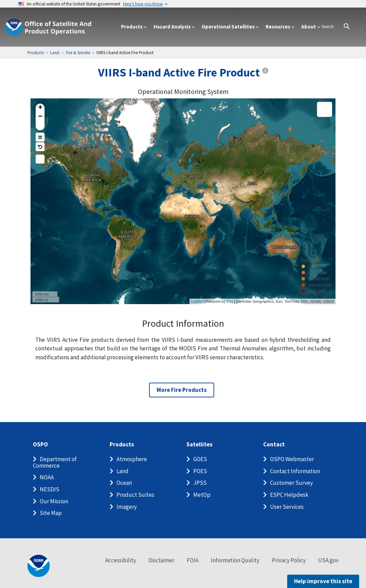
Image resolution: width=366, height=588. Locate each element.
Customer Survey (291, 483)
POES (200, 471)
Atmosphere (132, 459)
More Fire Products (182, 390)
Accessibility (121, 560)
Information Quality (235, 560)
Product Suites (135, 495)
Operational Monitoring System (183, 92)
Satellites (199, 445)
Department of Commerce (55, 462)
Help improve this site (323, 581)
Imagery (127, 507)
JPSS (200, 483)
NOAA (47, 477)
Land (123, 471)
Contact (274, 445)
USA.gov (328, 560)
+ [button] (40, 108)
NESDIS (50, 489)
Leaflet (197, 301)
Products (122, 445)
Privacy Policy (289, 560)
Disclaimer (161, 560)
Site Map (51, 513)
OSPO (40, 445)
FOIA (193, 560)
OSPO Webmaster (292, 459)
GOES (200, 459)
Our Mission (54, 501)
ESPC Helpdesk (289, 495)
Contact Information (295, 471)
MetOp (202, 495)
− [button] (40, 117)
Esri (230, 301)
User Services (287, 507)
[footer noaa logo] (39, 566)
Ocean (124, 483)
